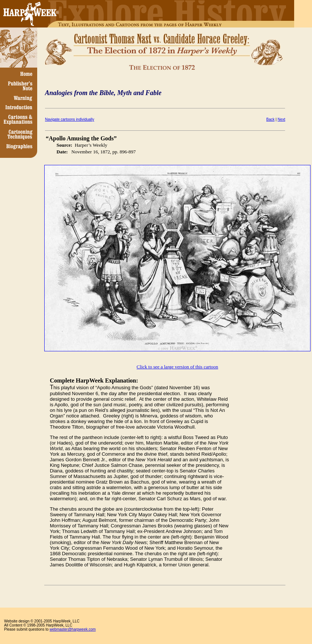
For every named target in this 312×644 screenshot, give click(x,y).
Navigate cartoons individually (70, 119)
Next (281, 119)
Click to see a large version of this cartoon (177, 367)
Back (270, 119)
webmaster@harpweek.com (73, 629)
